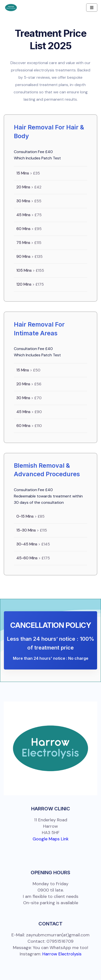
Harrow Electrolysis (62, 954)
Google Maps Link (51, 839)
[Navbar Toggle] (92, 8)
